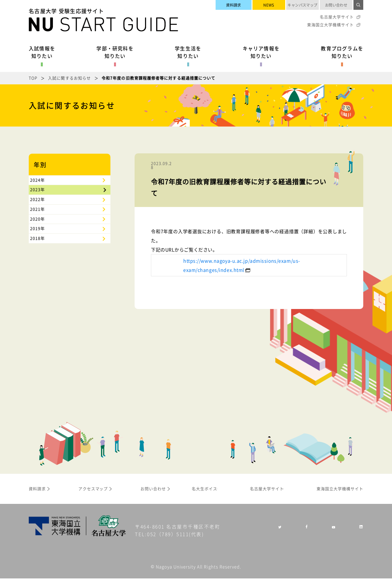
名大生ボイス (204, 493)
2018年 (42, 304)
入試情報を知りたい (42, 52)
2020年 (42, 265)
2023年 (42, 205)
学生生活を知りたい (188, 52)
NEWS (269, 5)
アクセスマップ (93, 493)
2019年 (42, 284)
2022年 (42, 225)
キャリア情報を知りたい (261, 52)
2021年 (42, 245)
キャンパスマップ (302, 5)
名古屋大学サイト (337, 17)
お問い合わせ (336, 5)
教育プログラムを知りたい (342, 52)
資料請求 (234, 5)
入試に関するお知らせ (69, 78)
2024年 (42, 185)
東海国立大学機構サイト (330, 25)
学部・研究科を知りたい (115, 52)
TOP (33, 78)
